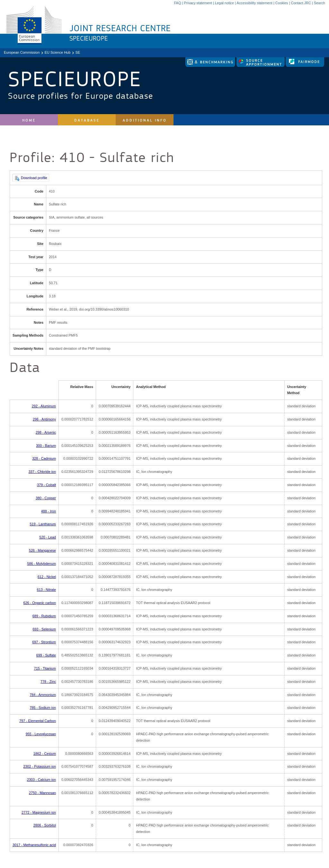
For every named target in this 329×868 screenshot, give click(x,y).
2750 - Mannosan (42, 793)
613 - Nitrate (46, 590)
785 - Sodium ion (43, 708)
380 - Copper (46, 498)
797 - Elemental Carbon (38, 721)
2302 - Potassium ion (40, 766)
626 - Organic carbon (40, 603)
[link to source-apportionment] (261, 66)
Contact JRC (301, 3)
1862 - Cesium (45, 754)
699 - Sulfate (46, 655)
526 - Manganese (42, 550)
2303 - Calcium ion (41, 780)
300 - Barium (46, 446)
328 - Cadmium (44, 458)
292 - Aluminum (44, 406)
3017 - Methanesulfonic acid (34, 845)
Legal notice (224, 3)
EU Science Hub (58, 52)
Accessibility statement (255, 3)
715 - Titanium (45, 668)
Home (29, 120)
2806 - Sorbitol (45, 825)
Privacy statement (198, 3)
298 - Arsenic (46, 432)
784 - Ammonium (43, 695)
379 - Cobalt (46, 485)
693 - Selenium (44, 629)
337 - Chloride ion (42, 472)
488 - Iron (49, 511)
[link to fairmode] (305, 66)
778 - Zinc (48, 682)
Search (320, 3)
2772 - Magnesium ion (39, 812)
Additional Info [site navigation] (145, 120)
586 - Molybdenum (42, 564)
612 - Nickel (47, 577)
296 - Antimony (44, 419)
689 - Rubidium (44, 616)
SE (78, 52)
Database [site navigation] (87, 120)
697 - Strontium (44, 642)
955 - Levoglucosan (41, 734)
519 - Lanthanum (43, 524)
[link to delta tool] (211, 66)
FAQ (177, 3)
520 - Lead (48, 537)
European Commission (22, 52)
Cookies (282, 3)
